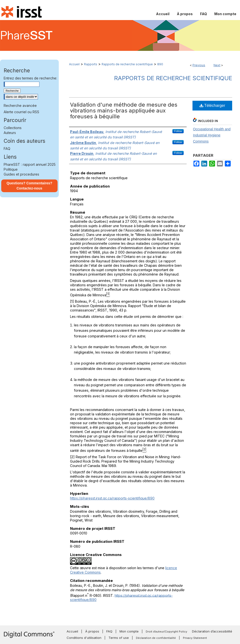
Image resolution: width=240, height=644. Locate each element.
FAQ (7, 149)
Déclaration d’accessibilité (212, 631)
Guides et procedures (21, 174)
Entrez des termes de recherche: (30, 78)
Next (217, 65)
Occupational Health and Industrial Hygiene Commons (212, 135)
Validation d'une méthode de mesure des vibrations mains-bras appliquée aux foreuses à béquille (124, 111)
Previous (199, 65)
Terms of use (119, 638)
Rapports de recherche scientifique (127, 64)
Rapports (91, 64)
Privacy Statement (195, 638)
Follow (178, 131)
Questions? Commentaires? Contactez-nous (30, 186)
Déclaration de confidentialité (156, 638)
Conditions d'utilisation (84, 638)
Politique (11, 169)
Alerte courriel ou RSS (21, 112)
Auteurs (10, 133)
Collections (13, 128)
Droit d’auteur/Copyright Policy (166, 632)
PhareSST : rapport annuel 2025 (30, 164)
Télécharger (212, 105)
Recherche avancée (20, 105)
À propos (92, 631)
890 (160, 64)
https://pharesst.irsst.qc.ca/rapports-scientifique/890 (112, 498)
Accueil (74, 64)
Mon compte (129, 631)
